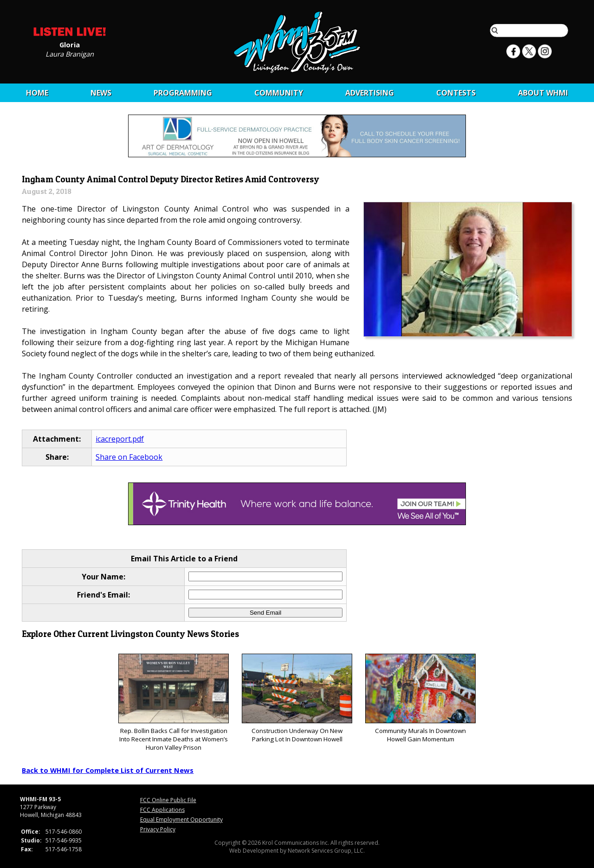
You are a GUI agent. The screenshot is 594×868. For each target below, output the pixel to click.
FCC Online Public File (168, 800)
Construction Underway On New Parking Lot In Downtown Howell (297, 698)
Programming (183, 93)
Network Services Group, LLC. (326, 851)
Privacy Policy (158, 829)
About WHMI (543, 93)
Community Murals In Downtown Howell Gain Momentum (420, 698)
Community (279, 93)
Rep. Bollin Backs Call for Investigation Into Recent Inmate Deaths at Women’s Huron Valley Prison (173, 703)
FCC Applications (162, 810)
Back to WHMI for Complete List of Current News (108, 770)
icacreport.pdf (120, 439)
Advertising (370, 93)
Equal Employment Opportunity (181, 820)
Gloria (70, 44)
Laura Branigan (70, 53)
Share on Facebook (129, 457)
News (101, 93)
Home (37, 93)
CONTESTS (456, 93)
